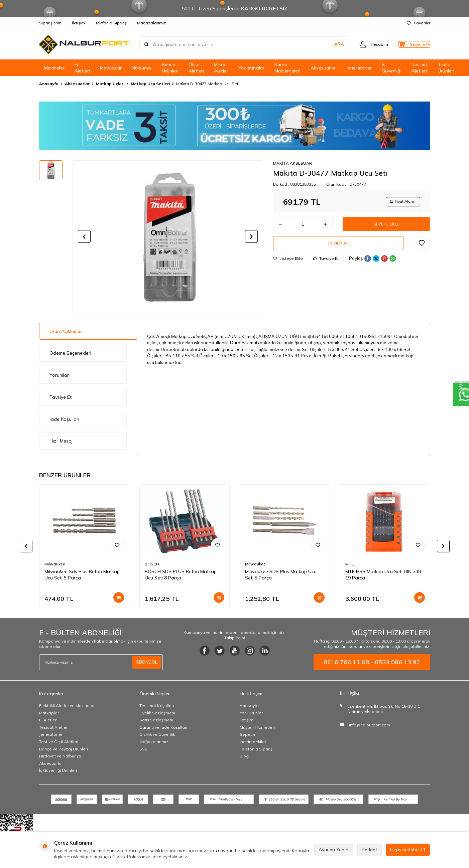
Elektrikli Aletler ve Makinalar (67, 706)
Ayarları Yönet (334, 850)
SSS (143, 749)
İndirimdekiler (253, 742)
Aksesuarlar (323, 68)
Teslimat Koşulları (157, 706)
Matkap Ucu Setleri (150, 84)
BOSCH (152, 564)
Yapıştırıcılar (251, 68)
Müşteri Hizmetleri (257, 727)
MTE (350, 564)
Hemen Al (338, 248)
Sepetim (248, 734)
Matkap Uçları (110, 84)
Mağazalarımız (152, 23)
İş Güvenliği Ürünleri (58, 770)
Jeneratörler (359, 68)
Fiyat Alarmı (400, 202)
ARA (326, 44)
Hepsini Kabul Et (408, 850)
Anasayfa (49, 84)
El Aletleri (82, 68)
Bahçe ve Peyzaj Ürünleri (64, 749)
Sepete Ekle (386, 227)
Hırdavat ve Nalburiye (60, 756)
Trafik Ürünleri (446, 68)
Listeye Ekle (288, 265)
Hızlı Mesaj (61, 441)
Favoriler (419, 23)
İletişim (78, 23)
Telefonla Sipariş (111, 23)
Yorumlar (59, 375)
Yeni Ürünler (251, 713)
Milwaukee (55, 564)
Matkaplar (111, 68)
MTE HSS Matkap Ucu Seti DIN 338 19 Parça (383, 575)
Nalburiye (142, 68)
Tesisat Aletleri (420, 68)
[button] (84, 236)
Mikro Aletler (221, 68)
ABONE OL (146, 662)
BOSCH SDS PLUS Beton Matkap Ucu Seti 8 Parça (181, 575)
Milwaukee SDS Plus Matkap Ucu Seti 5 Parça (281, 575)
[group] (168, 236)
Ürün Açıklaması (67, 331)
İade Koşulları (64, 419)
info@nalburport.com (370, 725)
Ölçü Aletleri (196, 68)
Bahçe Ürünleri (170, 68)
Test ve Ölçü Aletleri (59, 742)
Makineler (54, 68)
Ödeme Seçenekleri (70, 353)
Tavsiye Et (326, 265)
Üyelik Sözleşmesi (157, 713)
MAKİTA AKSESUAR (292, 163)
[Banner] (235, 126)
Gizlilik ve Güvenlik (157, 734)
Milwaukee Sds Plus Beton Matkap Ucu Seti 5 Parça (82, 575)
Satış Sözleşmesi (156, 720)
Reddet (370, 850)
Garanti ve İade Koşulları (163, 727)
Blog (244, 756)
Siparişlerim (50, 23)
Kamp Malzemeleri (287, 68)
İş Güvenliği (392, 68)
